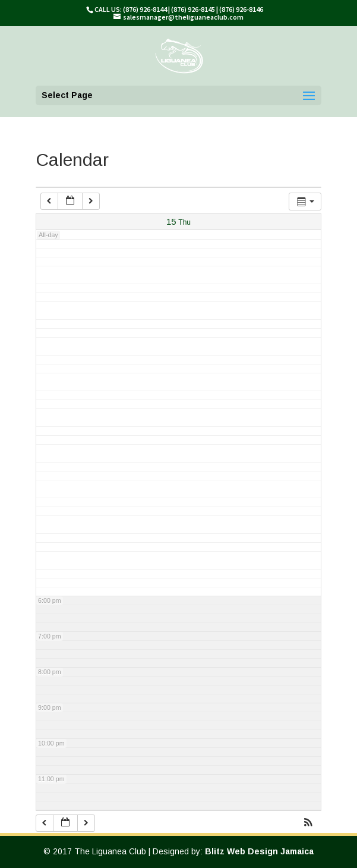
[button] (308, 824)
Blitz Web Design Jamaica (259, 851)
